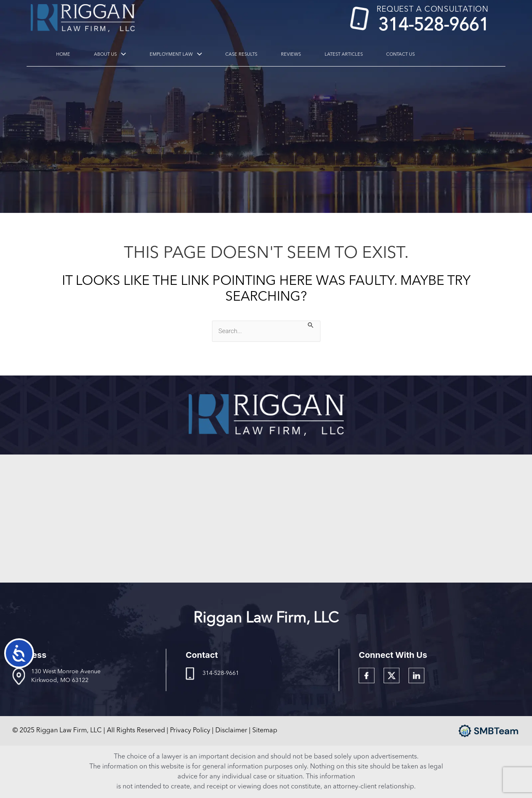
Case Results (222, 55)
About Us (113, 55)
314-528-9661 (433, 25)
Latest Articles (302, 55)
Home (77, 55)
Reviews (261, 55)
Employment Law (167, 55)
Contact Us (348, 55)
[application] (124, 55)
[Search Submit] (311, 325)
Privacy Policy (190, 731)
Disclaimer (231, 731)
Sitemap (265, 731)
